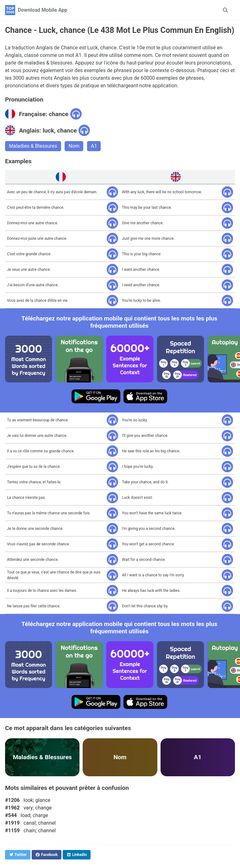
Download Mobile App (43, 10)
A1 (94, 146)
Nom (74, 146)
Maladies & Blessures (33, 146)
